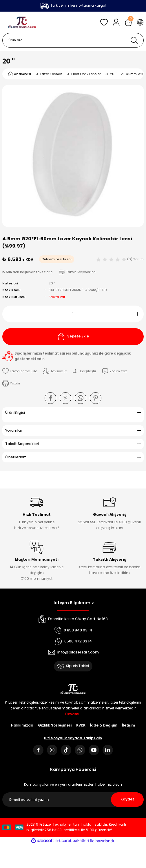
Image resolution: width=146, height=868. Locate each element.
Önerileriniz (16, 457)
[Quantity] (73, 314)
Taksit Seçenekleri (22, 444)
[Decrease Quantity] (6, 314)
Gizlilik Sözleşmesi (55, 725)
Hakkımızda (22, 725)
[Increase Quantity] (140, 314)
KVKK (81, 725)
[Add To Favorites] (20, 371)
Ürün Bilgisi (15, 412)
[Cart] (128, 22)
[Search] (73, 40)
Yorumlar (14, 430)
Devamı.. (73, 714)
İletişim (128, 725)
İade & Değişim (104, 725)
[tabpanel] (73, 156)
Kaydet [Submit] (127, 799)
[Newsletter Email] (73, 800)
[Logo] (22, 22)
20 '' (9, 61)
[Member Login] (116, 22)
